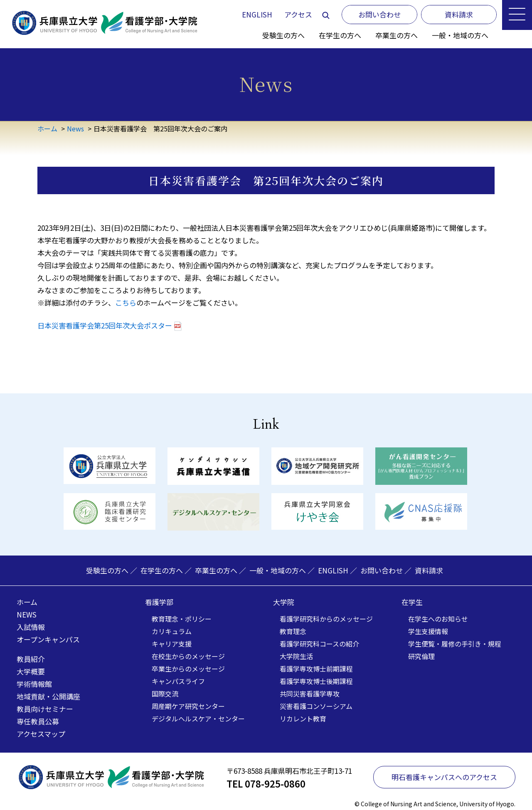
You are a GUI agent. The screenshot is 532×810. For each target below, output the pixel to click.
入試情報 (31, 627)
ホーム (47, 128)
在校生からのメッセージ (188, 656)
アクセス (298, 14)
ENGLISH (257, 14)
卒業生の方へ (397, 35)
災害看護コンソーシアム (316, 706)
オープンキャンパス (48, 639)
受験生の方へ (283, 35)
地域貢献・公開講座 (48, 696)
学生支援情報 (428, 631)
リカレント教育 (303, 719)
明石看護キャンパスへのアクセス (444, 777)
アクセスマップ (41, 734)
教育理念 (293, 631)
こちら (126, 303)
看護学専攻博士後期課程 (316, 681)
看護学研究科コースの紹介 (319, 644)
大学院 (284, 602)
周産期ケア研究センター (188, 706)
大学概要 (31, 671)
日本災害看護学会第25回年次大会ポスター (105, 325)
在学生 (412, 602)
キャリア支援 (172, 644)
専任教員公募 (38, 721)
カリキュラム (172, 631)
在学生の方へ (340, 35)
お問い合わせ (382, 570)
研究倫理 (421, 656)
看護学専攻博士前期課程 (316, 669)
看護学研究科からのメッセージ (326, 619)
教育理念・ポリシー (182, 619)
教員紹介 (31, 659)
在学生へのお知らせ (438, 619)
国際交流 (165, 694)
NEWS (27, 614)
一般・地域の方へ (460, 35)
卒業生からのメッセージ (188, 669)
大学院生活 (296, 656)
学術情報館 (34, 684)
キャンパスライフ (178, 681)
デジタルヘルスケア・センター (198, 719)
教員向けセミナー (45, 709)
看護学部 (159, 602)
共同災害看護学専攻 (310, 694)
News (75, 128)
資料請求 (429, 570)
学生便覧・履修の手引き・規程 (455, 644)
